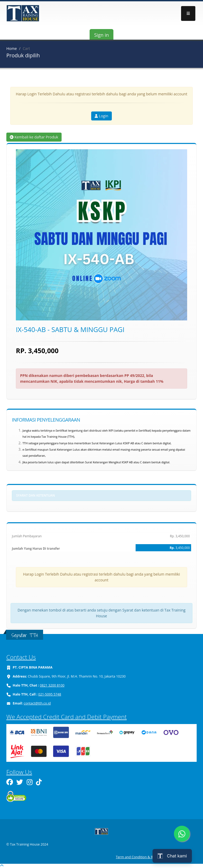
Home (12, 48)
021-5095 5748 (50, 694)
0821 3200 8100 (52, 685)
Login (101, 116)
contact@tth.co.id (37, 703)
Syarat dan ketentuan (36, 495)
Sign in (101, 35)
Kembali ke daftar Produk (34, 137)
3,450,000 (183, 548)
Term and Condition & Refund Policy (144, 857)
